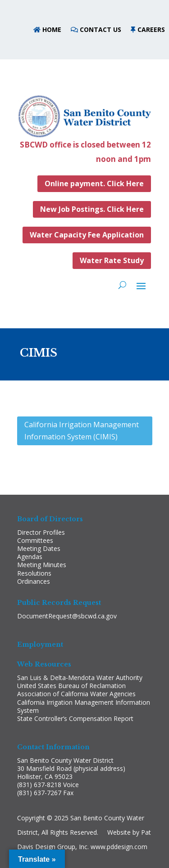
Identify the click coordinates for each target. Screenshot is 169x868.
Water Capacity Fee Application (87, 235)
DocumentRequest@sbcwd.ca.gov (67, 616)
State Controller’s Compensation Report (75, 718)
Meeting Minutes (42, 565)
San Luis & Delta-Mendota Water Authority (80, 678)
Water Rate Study (112, 260)
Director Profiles (41, 532)
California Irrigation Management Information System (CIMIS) (82, 431)
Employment (40, 644)
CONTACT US (100, 29)
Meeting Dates (39, 548)
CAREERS (151, 29)
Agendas (30, 557)
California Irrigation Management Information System (84, 706)
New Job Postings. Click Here (92, 209)
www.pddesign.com (119, 847)
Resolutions (34, 573)
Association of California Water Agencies (76, 694)
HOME (51, 29)
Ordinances (34, 581)
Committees (35, 540)
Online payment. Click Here (94, 183)
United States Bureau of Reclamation (71, 686)
